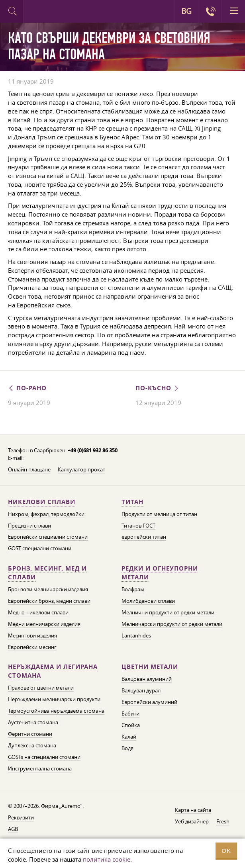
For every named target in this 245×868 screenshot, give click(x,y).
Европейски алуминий (149, 702)
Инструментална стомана (40, 768)
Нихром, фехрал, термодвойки (46, 514)
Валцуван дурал (141, 690)
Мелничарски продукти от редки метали (172, 624)
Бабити (130, 714)
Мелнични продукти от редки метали (168, 612)
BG (186, 11)
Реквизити (21, 817)
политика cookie (107, 859)
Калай (129, 737)
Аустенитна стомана (33, 722)
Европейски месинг (32, 647)
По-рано (27, 388)
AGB (13, 829)
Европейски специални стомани (48, 537)
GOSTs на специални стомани (44, 757)
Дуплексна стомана (32, 745)
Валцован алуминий (147, 679)
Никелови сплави (42, 502)
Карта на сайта (193, 810)
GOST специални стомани (40, 548)
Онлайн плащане (29, 469)
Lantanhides (136, 635)
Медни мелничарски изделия (44, 624)
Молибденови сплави (148, 601)
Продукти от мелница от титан (159, 514)
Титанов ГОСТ (138, 526)
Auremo (56, 12)
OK (226, 851)
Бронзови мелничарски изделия (48, 589)
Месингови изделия (32, 635)
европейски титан (144, 537)
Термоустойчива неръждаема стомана (56, 711)
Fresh (223, 821)
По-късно (158, 388)
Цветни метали (150, 667)
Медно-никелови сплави (38, 612)
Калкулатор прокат (81, 469)
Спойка (131, 725)
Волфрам (133, 589)
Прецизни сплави (29, 526)
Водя (127, 748)
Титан (132, 502)
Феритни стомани (30, 734)
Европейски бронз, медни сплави (49, 601)
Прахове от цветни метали (41, 688)
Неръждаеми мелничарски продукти (54, 699)
